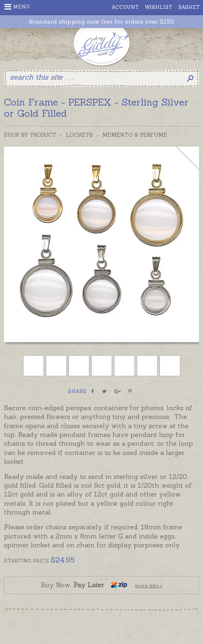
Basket (189, 7)
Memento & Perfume (135, 135)
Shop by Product (30, 135)
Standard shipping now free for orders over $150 (102, 22)
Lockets (79, 135)
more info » (149, 585)
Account (125, 7)
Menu (17, 7)
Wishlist (159, 7)
